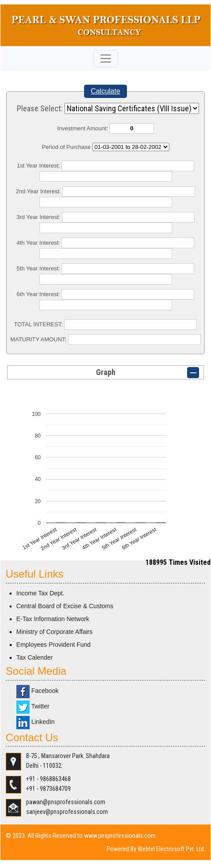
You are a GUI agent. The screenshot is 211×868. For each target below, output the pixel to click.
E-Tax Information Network (53, 619)
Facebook (37, 691)
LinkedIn (36, 722)
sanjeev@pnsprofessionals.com (67, 812)
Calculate (105, 91)
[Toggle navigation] (106, 59)
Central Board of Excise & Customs (65, 606)
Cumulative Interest (131, 147)
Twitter (33, 706)
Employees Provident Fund (54, 645)
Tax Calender (35, 657)
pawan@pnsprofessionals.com (66, 802)
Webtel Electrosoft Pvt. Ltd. (171, 849)
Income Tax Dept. (40, 593)
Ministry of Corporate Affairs (54, 632)
